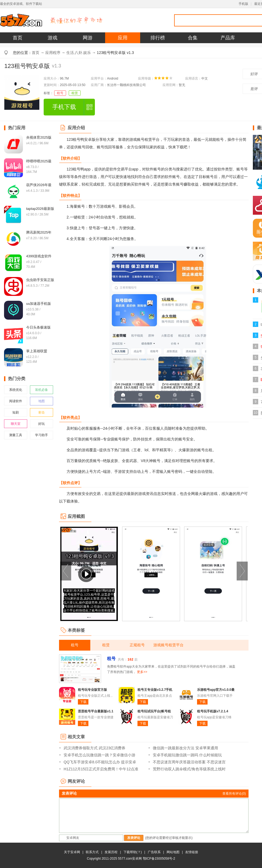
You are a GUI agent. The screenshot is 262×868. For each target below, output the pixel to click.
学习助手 (42, 435)
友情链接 (192, 852)
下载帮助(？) (133, 852)
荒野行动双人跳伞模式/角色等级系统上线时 (189, 769)
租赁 (75, 93)
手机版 (243, 4)
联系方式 (92, 852)
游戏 (53, 38)
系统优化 (16, 390)
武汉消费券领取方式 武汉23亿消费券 (94, 748)
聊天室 (16, 424)
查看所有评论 (234, 794)
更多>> (142, 672)
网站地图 (173, 852)
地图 (42, 401)
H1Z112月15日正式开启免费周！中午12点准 (101, 769)
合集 (193, 38)
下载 (83, 702)
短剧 (16, 412)
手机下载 (64, 107)
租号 (60, 93)
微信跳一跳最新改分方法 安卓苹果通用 (185, 748)
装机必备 (42, 390)
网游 (88, 38)
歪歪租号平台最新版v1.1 (96, 711)
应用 (123, 38)
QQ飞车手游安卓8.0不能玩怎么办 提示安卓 (100, 762)
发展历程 (111, 852)
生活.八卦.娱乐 (79, 53)
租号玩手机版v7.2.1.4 (213, 711)
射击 (42, 412)
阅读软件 (16, 401)
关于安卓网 (72, 852)
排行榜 (158, 38)
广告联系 (154, 852)
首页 (18, 38)
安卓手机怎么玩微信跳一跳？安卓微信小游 (99, 755)
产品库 (228, 38)
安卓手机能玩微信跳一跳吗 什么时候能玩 (187, 755)
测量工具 (16, 435)
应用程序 (53, 53)
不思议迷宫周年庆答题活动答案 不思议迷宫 (189, 762)
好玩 (42, 424)
